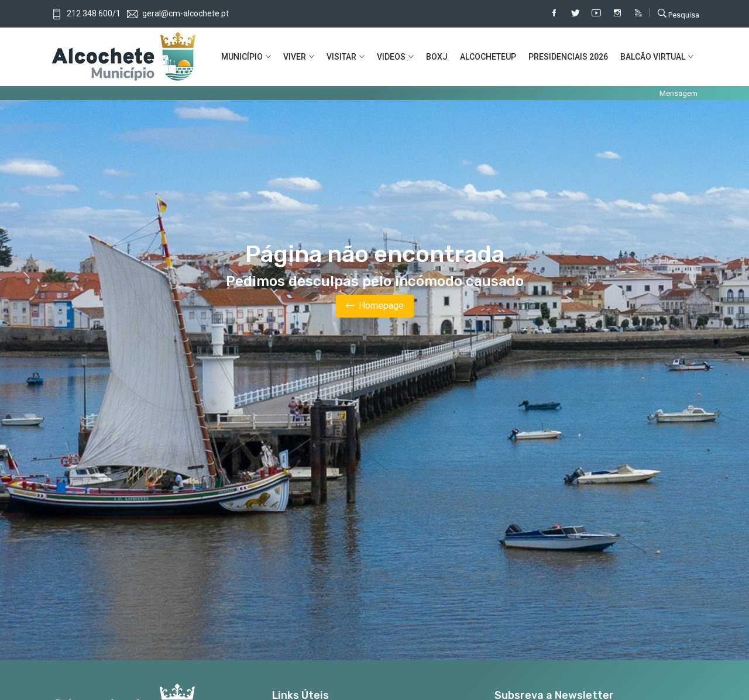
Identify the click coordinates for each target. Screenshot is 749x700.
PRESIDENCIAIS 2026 (568, 57)
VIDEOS (391, 57)
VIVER (295, 57)
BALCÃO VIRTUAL (653, 57)
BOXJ (437, 57)
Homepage (375, 306)
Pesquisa (678, 13)
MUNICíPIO (242, 57)
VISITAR (341, 57)
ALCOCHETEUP (488, 57)
